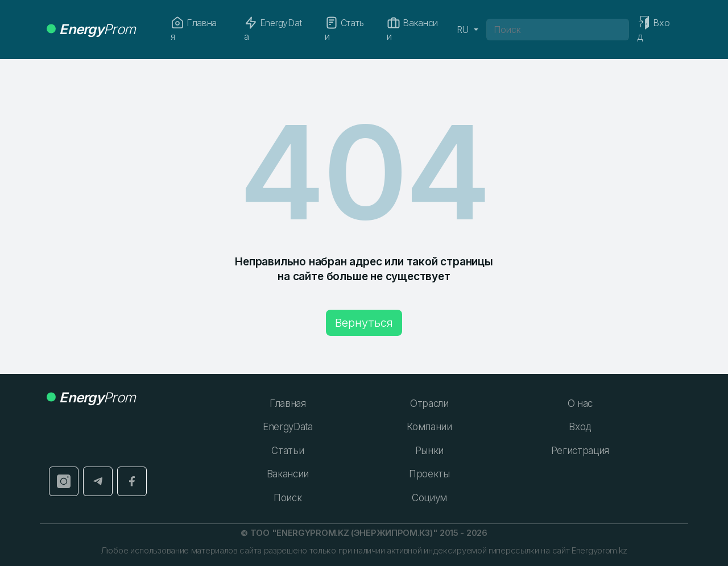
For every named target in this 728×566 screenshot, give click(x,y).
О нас (580, 403)
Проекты (429, 474)
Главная (194, 29)
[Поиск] (558, 30)
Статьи (344, 29)
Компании (429, 427)
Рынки (429, 451)
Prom (91, 29)
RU (464, 30)
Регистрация (580, 451)
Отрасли (429, 403)
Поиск (288, 498)
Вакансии (412, 29)
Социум (429, 498)
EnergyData (273, 29)
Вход (580, 427)
